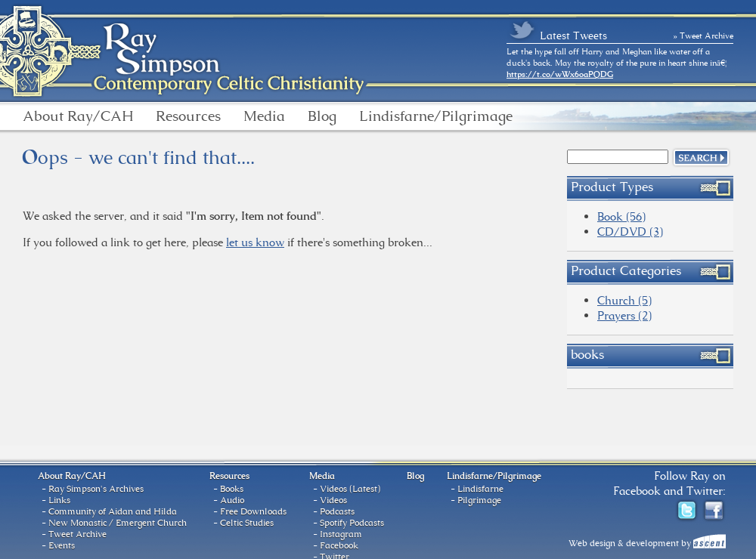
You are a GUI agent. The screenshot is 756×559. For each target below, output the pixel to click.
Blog (322, 116)
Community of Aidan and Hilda (113, 511)
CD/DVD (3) (630, 232)
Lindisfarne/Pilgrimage (436, 116)
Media (264, 116)
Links (59, 500)
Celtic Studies (247, 523)
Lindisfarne (480, 489)
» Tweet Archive (704, 36)
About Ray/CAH (78, 116)
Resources (188, 116)
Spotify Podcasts (352, 523)
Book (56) (621, 216)
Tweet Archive (77, 534)
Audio (232, 500)
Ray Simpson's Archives (96, 489)
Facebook (339, 545)
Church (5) (624, 300)
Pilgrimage (479, 500)
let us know (255, 242)
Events (62, 545)
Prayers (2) (624, 315)
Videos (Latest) (350, 489)
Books (232, 489)
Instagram (341, 534)
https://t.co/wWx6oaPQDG (560, 74)
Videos (333, 500)
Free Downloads (253, 511)
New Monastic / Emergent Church (118, 523)
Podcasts (337, 511)
